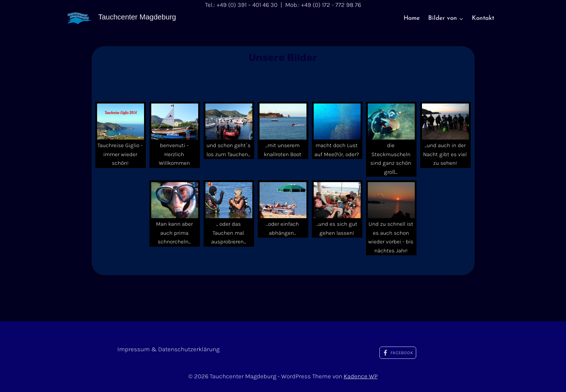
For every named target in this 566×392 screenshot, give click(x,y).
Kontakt (483, 18)
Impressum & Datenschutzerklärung (168, 349)
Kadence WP (361, 376)
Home (412, 18)
